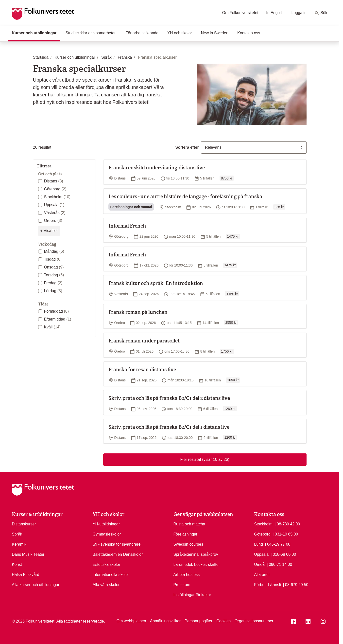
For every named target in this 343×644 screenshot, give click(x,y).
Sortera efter (187, 147)
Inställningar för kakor (192, 595)
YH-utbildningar (106, 524)
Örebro (53, 221)
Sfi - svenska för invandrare (117, 544)
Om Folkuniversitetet (240, 13)
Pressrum (182, 585)
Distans (54, 181)
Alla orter (262, 575)
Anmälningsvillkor (165, 621)
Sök (321, 13)
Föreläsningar (186, 534)
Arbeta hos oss (187, 575)
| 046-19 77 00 (278, 544)
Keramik (19, 544)
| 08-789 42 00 (287, 524)
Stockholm (57, 197)
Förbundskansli (267, 585)
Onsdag (54, 267)
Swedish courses (188, 544)
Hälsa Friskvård (26, 575)
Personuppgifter (198, 621)
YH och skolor (180, 33)
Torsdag (54, 275)
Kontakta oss (249, 33)
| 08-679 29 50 (296, 584)
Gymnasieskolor (107, 534)
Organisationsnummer (254, 621)
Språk (17, 534)
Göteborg (55, 189)
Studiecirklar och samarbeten (91, 33)
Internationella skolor (111, 575)
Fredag (53, 283)
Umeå (259, 564)
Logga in (299, 13)
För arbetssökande (142, 33)
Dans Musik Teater (28, 554)
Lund (258, 544)
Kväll (52, 327)
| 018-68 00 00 (283, 554)
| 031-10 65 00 (285, 534)
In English (275, 13)
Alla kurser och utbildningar (36, 585)
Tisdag (53, 259)
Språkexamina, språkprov (196, 554)
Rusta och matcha (189, 524)
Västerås (55, 213)
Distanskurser (24, 524)
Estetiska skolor (106, 564)
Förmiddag (56, 311)
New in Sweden (214, 33)
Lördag (53, 291)
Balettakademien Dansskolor (118, 554)
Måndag (54, 251)
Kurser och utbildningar (36, 33)
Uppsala (54, 205)
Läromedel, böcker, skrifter (197, 564)
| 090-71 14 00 (279, 564)
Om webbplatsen (131, 621)
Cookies (223, 621)
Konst (17, 564)
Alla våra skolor (106, 585)
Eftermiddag (58, 319)
